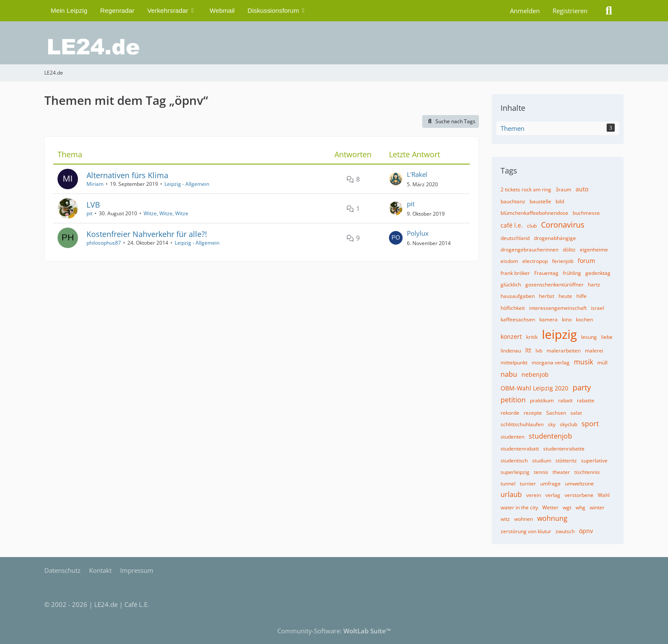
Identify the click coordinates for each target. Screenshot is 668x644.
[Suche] (609, 11)
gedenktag (598, 273)
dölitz (569, 250)
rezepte (533, 413)
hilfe (582, 296)
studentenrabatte (564, 449)
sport (590, 424)
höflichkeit (513, 308)
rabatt (565, 400)
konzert (511, 336)
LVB (93, 205)
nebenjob (535, 374)
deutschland (515, 238)
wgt (567, 507)
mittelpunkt (514, 362)
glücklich (511, 284)
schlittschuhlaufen (522, 424)
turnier (528, 484)
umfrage (550, 484)
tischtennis (587, 472)
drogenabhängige (555, 238)
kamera (549, 319)
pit (89, 213)
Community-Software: (334, 631)
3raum (563, 189)
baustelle (540, 201)
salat (576, 413)
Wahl (604, 495)
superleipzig (515, 472)
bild (560, 201)
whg (580, 507)
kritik (532, 337)
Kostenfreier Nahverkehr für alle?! (147, 234)
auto (582, 189)
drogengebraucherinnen (530, 250)
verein (534, 495)
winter (597, 507)
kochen (584, 319)
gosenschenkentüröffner (554, 284)
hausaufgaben (518, 296)
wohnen (524, 519)
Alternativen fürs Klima (127, 175)
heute (565, 296)
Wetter (550, 507)
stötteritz (566, 461)
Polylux (418, 233)
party (582, 387)
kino (567, 319)
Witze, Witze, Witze (166, 213)
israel (597, 308)
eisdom (509, 261)
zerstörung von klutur (526, 531)
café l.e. (512, 225)
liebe (607, 337)
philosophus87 (104, 243)
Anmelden (525, 11)
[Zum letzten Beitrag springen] (396, 179)
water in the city (519, 507)
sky (552, 424)
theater (561, 472)
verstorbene (579, 495)
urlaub (511, 494)
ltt (528, 350)
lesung (589, 337)
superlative (594, 461)
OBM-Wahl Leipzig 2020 (534, 388)
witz (505, 519)
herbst (547, 296)
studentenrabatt (520, 449)
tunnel (508, 484)
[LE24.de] (334, 47)
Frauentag (546, 273)
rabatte (586, 400)
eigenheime (594, 250)
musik (583, 362)
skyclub (569, 424)
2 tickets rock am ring (526, 189)
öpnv (586, 531)
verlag (553, 495)
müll (602, 362)
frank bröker (515, 273)
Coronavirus (563, 225)
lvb (539, 351)
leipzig (559, 334)
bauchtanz (513, 201)
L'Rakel (417, 174)
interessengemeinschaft (558, 308)
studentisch (514, 461)
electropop (535, 261)
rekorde (510, 413)
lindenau (511, 351)
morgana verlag (551, 362)
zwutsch (565, 531)
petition (513, 400)
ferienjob (563, 261)
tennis (541, 472)
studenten (513, 437)
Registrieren (570, 11)
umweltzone (579, 484)
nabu (509, 374)
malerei (594, 351)
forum (586, 261)
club (532, 226)
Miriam (95, 184)
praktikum (542, 400)
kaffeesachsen (518, 319)
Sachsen (556, 413)
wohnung (552, 518)
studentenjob (550, 436)
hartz (594, 284)
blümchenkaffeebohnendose (534, 213)
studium (542, 461)
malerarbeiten (564, 351)
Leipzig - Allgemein (187, 184)
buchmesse (586, 213)
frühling (572, 273)
